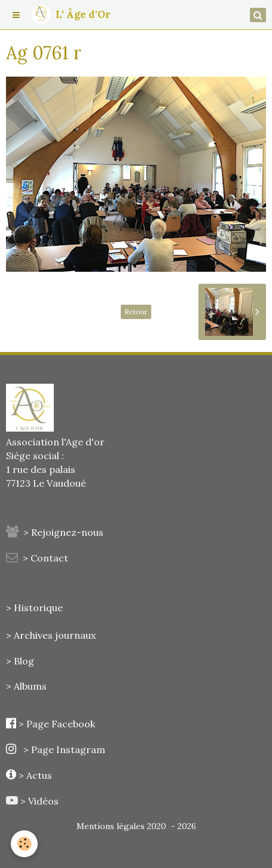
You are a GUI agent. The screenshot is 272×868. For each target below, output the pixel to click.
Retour (136, 312)
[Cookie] (24, 844)
